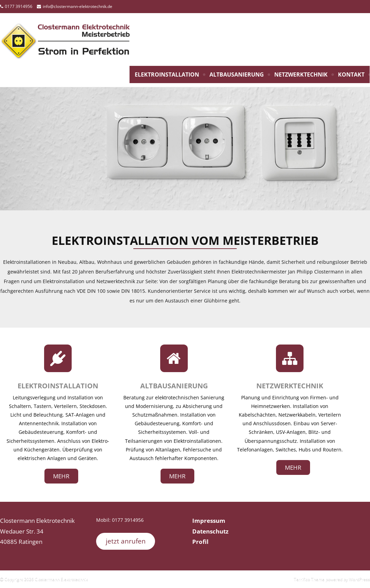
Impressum (209, 521)
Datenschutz (210, 531)
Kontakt (351, 74)
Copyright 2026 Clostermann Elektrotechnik (46, 579)
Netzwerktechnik (301, 74)
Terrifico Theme (309, 579)
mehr (61, 476)
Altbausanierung (237, 74)
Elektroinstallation (167, 74)
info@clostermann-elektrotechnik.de (78, 6)
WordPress (359, 579)
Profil (200, 542)
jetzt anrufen (126, 541)
